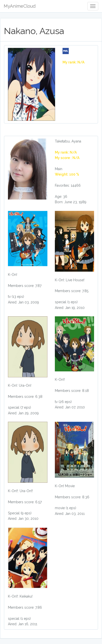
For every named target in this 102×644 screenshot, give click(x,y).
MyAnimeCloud (20, 6)
